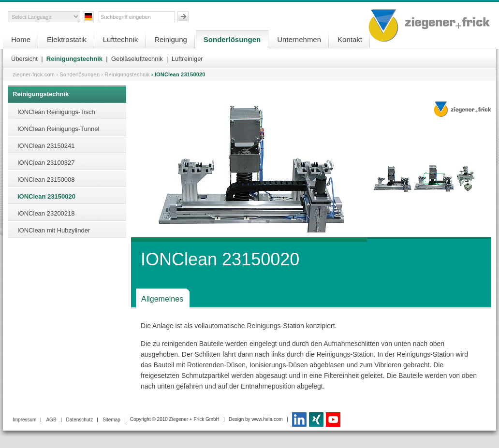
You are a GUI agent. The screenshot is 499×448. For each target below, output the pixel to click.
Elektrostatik (67, 39)
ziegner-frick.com (34, 74)
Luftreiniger (187, 59)
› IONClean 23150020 (178, 74)
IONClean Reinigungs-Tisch (56, 112)
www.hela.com (267, 419)
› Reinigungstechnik (125, 74)
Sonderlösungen (232, 39)
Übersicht (24, 59)
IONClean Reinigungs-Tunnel (58, 129)
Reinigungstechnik (74, 59)
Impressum (24, 420)
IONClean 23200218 (46, 213)
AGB (51, 420)
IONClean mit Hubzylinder (54, 230)
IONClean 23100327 (46, 163)
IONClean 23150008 (46, 180)
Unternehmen (299, 39)
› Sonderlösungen (78, 74)
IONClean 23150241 (46, 146)
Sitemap (111, 420)
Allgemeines (162, 299)
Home (21, 39)
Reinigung (171, 39)
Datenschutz (80, 420)
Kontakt (350, 39)
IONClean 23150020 (46, 196)
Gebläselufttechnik (137, 59)
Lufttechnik (121, 39)
